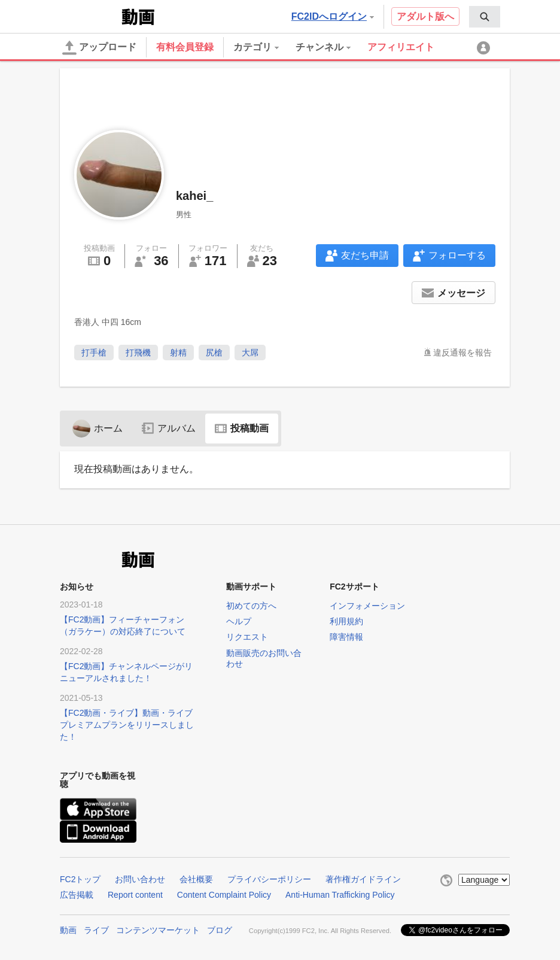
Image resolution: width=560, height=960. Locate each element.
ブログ (220, 930)
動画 (68, 930)
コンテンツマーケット (158, 930)
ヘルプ (239, 621)
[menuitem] (485, 17)
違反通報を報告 (462, 353)
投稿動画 (242, 428)
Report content (135, 895)
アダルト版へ (425, 16)
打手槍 (94, 353)
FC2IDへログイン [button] (333, 16)
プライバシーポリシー (269, 879)
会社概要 (196, 879)
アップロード (99, 48)
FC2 (89, 16)
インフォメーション (367, 606)
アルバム (169, 428)
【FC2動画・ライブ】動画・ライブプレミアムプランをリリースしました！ (127, 725)
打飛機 (138, 353)
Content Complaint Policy (224, 895)
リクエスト (247, 637)
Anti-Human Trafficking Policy (340, 895)
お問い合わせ (140, 879)
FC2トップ (80, 879)
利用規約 (346, 621)
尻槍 (214, 353)
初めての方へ (251, 606)
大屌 (250, 353)
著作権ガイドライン (363, 879)
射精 (178, 353)
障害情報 (346, 637)
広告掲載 (77, 895)
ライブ (96, 930)
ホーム (98, 428)
